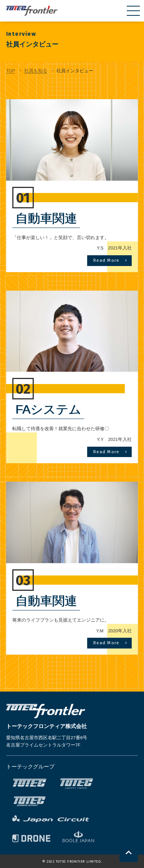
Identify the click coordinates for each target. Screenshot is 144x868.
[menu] (133, 11)
